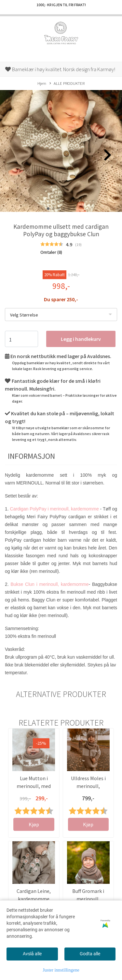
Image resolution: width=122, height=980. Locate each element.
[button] (48, 209)
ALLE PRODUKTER (67, 84)
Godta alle (90, 954)
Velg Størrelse (24, 315)
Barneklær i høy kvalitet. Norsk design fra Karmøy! (60, 69)
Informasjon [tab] (31, 456)
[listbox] (61, 315)
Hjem (42, 83)
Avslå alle (32, 954)
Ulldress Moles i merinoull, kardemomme (88, 786)
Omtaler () (51, 252)
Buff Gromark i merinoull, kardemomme (88, 899)
